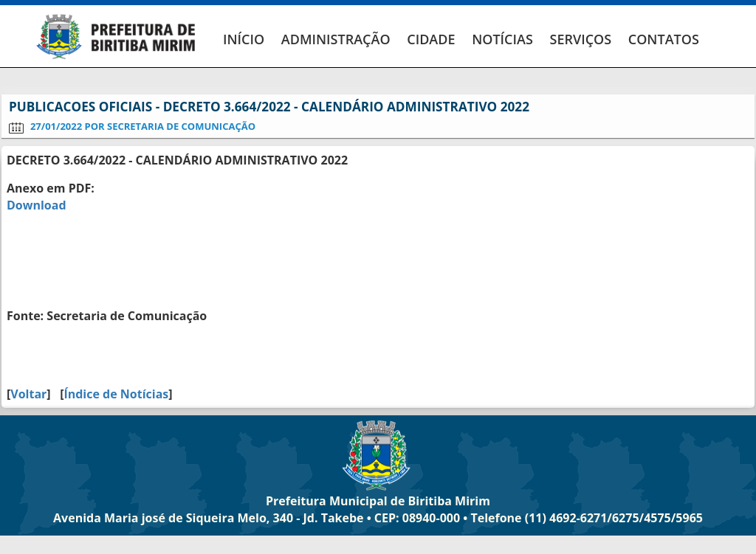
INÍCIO (244, 39)
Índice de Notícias (116, 394)
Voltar (28, 394)
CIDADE (431, 39)
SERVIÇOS (580, 39)
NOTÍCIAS (502, 39)
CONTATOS (664, 39)
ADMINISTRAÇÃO (336, 39)
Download (37, 205)
